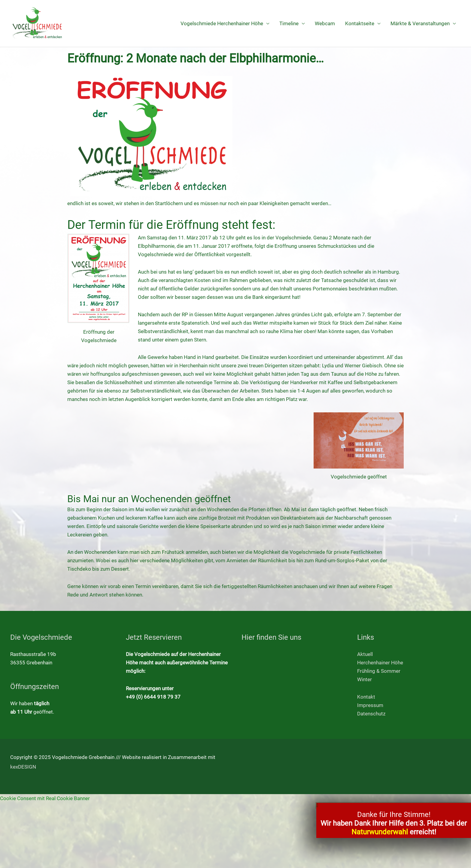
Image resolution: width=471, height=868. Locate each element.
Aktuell (365, 654)
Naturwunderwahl (380, 832)
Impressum (370, 705)
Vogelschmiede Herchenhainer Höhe (222, 23)
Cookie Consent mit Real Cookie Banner (45, 798)
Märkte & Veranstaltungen (420, 23)
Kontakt (366, 697)
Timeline (289, 23)
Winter (365, 679)
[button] (394, 805)
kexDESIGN (23, 767)
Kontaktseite (360, 23)
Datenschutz (371, 714)
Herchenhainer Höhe (380, 663)
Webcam (325, 23)
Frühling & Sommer (379, 671)
